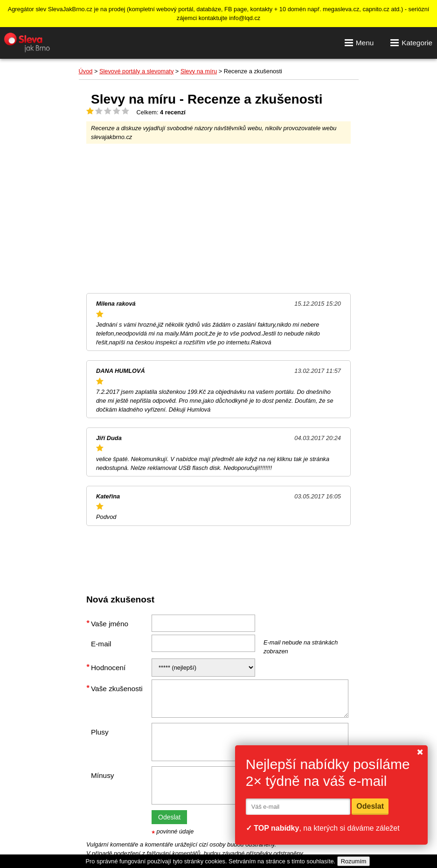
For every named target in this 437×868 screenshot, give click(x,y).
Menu (359, 42)
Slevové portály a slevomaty (136, 71)
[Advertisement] (218, 218)
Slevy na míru (199, 71)
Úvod (86, 71)
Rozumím (354, 861)
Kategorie (411, 42)
